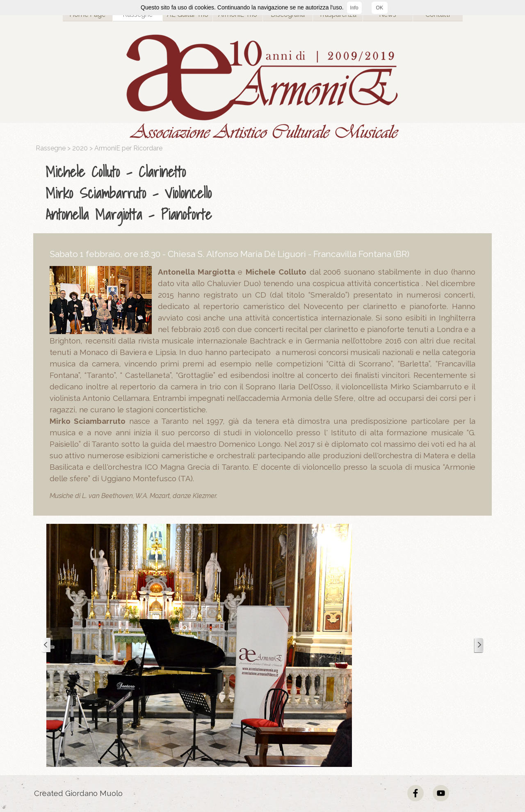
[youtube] (441, 793)
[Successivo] (479, 645)
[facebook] (415, 793)
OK (380, 8)
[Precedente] (46, 645)
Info (354, 8)
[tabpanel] (265, 193)
